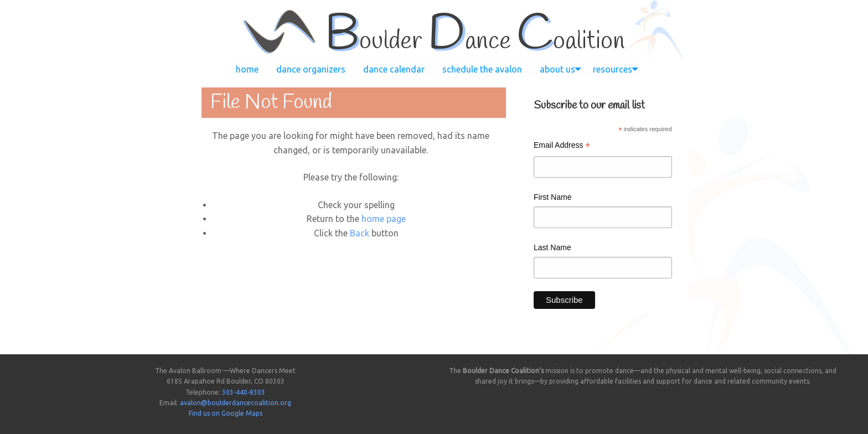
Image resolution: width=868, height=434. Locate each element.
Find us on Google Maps (226, 413)
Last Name (552, 247)
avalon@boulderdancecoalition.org (236, 403)
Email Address (562, 146)
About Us (557, 69)
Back (360, 233)
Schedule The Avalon (482, 69)
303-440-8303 (244, 392)
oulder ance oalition (475, 42)
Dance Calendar (394, 69)
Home (247, 69)
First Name (552, 197)
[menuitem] (247, 69)
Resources (613, 69)
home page (384, 219)
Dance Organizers (311, 69)
